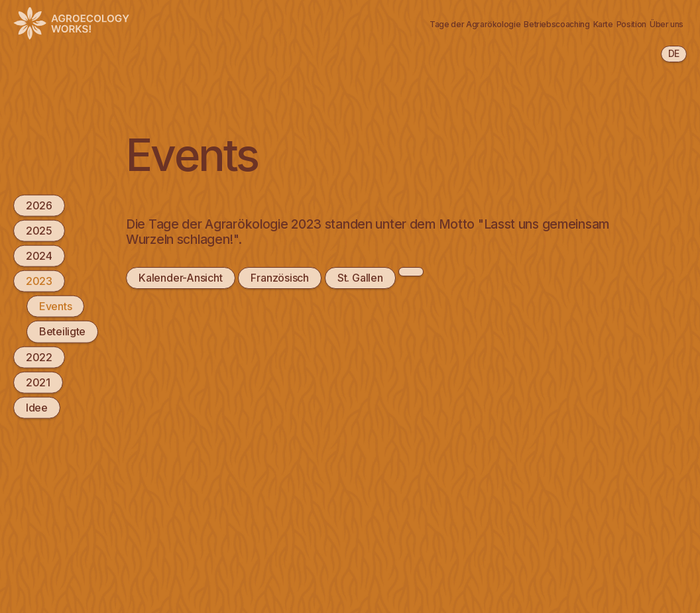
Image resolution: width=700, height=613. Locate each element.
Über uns (635, 16)
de (674, 53)
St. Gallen (359, 278)
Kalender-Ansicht (180, 278)
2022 (39, 357)
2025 (39, 230)
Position (566, 16)
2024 (39, 256)
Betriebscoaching (421, 16)
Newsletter (160, 31)
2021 (38, 382)
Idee (37, 408)
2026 (39, 205)
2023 (39, 281)
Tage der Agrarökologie (291, 16)
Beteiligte (62, 331)
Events (55, 306)
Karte (505, 16)
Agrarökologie (169, 16)
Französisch (279, 278)
